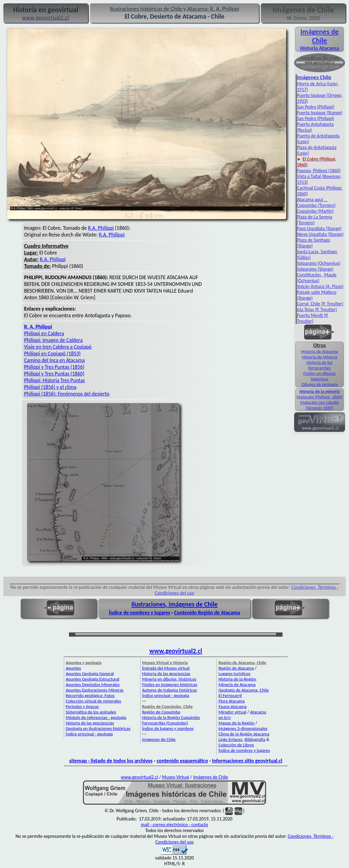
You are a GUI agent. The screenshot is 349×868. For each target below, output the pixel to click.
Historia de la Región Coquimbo (171, 717)
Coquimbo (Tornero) (316, 205)
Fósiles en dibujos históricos (319, 376)
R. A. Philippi (38, 327)
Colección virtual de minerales (93, 701)
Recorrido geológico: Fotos (90, 695)
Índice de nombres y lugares (140, 613)
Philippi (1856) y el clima (50, 387)
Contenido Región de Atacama (207, 613)
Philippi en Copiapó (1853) (52, 354)
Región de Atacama (236, 668)
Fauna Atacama (232, 706)
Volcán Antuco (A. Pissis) (320, 286)
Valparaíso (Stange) (315, 269)
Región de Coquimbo (161, 712)
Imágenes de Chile (319, 36)
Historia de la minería (319, 391)
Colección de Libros (236, 745)
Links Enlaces (230, 739)
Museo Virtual (176, 777)
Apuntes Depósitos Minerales (93, 685)
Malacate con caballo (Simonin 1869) (320, 405)
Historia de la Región (237, 679)
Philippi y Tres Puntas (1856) (54, 367)
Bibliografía (255, 739)
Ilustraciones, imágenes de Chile (175, 604)
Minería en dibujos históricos (169, 679)
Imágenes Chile (314, 77)
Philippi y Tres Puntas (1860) (54, 374)
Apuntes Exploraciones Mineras (94, 690)
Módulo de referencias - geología (96, 717)
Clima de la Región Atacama (244, 734)
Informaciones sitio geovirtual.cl (247, 761)
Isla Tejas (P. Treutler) (317, 309)
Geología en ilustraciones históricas (98, 728)
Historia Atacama (320, 48)
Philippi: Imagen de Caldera (53, 340)
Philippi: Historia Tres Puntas (54, 380)
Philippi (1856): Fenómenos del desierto (67, 394)
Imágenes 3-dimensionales (243, 728)
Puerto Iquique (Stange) (320, 113)
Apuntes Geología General (90, 674)
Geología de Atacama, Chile (244, 690)
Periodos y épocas (82, 706)
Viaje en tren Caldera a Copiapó (58, 347)
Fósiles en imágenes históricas (170, 685)
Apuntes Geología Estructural (92, 679)
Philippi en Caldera (44, 333)
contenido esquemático (182, 761)
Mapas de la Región (236, 723)
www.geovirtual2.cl (176, 651)
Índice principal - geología (89, 734)
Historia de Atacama (320, 351)
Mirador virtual (232, 712)
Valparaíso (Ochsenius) (318, 263)
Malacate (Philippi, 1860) (319, 397)
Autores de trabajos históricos (170, 690)
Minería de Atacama (237, 685)
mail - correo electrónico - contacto (174, 825)
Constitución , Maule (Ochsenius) (317, 278)
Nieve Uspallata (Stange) (320, 234)
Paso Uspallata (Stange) (319, 228)
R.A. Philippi (101, 228)
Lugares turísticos (234, 674)
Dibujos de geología (319, 384)
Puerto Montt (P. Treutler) (313, 318)
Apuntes (73, 668)
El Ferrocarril (230, 695)
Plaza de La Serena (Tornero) (315, 220)
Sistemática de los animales (91, 712)
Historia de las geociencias (90, 723)
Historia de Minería (320, 357)
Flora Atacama (232, 701)
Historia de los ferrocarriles (320, 365)
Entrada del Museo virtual (166, 668)
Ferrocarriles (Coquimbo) (165, 723)
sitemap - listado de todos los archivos (111, 761)
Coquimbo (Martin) (315, 211)
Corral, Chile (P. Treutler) (320, 304)
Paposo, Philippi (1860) (319, 171)
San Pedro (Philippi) (316, 107)
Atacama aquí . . (312, 199)
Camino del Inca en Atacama (54, 360)
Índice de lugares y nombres (168, 728)
